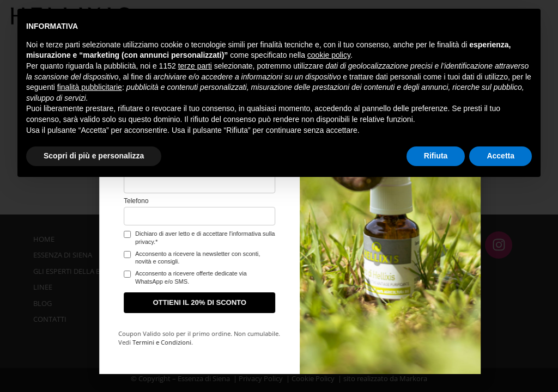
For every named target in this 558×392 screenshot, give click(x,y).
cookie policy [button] (329, 55)
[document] (279, 196)
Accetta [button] (501, 156)
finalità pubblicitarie (90, 87)
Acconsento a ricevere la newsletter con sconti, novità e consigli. (83, 258)
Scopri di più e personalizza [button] (94, 156)
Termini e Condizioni (47, 342)
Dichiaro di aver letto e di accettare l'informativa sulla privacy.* (90, 237)
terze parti (195, 66)
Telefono (22, 201)
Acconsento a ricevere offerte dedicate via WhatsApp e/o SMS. (77, 277)
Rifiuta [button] (436, 156)
